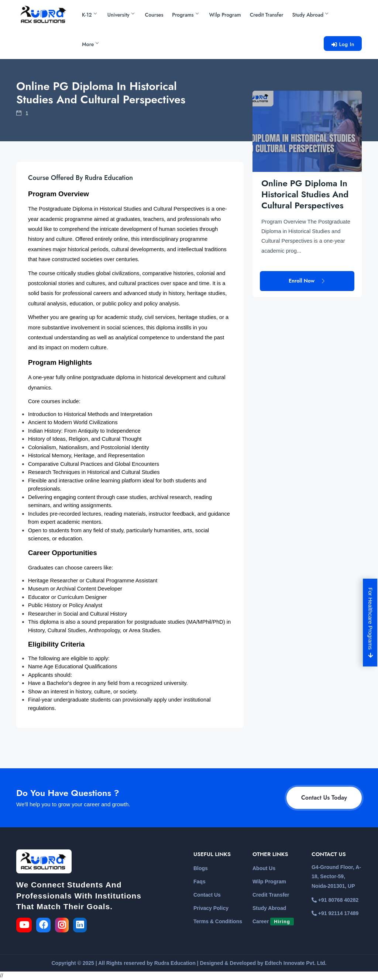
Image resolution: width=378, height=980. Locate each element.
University (121, 15)
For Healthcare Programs (371, 623)
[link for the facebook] (46, 926)
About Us (264, 868)
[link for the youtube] (25, 926)
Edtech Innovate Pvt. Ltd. (295, 963)
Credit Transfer (267, 15)
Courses (154, 15)
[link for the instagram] (63, 926)
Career (273, 921)
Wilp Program (225, 15)
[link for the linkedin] (81, 926)
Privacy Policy (211, 908)
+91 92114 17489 (335, 913)
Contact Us (207, 895)
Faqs (200, 882)
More (90, 44)
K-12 (89, 15)
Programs (185, 15)
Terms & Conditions (218, 921)
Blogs (201, 868)
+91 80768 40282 (335, 900)
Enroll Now (307, 246)
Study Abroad (310, 15)
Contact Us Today (324, 798)
